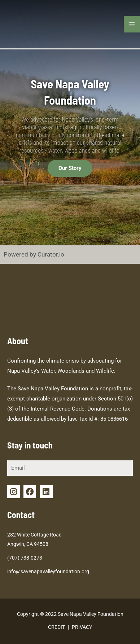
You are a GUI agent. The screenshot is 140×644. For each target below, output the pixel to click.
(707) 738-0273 (25, 558)
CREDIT (56, 627)
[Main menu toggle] (132, 24)
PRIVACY (82, 627)
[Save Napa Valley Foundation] (18, 23)
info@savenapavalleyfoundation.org (48, 571)
